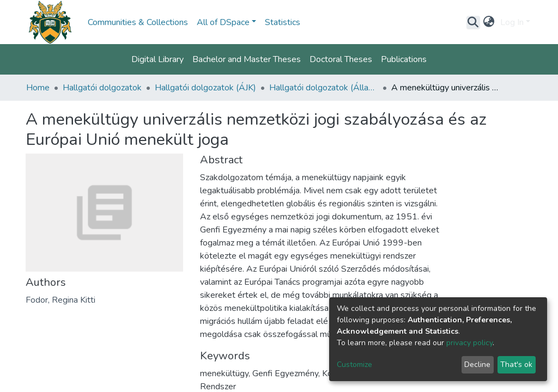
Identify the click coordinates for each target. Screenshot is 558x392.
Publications (404, 59)
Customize (354, 365)
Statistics (283, 22)
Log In (512, 22)
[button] (489, 22)
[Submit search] (473, 22)
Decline (477, 365)
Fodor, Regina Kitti (60, 300)
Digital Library (157, 59)
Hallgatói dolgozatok (102, 88)
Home (38, 88)
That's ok (516, 365)
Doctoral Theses (341, 59)
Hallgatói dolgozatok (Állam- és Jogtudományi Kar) (324, 88)
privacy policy (469, 343)
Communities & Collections (138, 22)
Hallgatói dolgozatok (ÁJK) (205, 88)
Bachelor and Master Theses (247, 59)
